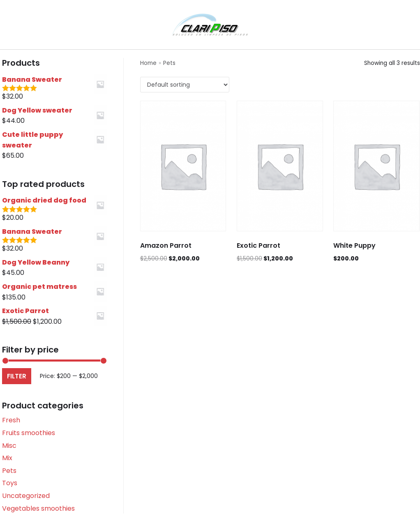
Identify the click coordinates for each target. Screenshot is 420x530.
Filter (17, 376)
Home (148, 63)
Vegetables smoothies (38, 508)
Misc (9, 446)
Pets (9, 471)
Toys (10, 483)
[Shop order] (185, 85)
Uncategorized (26, 496)
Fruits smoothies (29, 433)
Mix (7, 458)
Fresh (11, 420)
